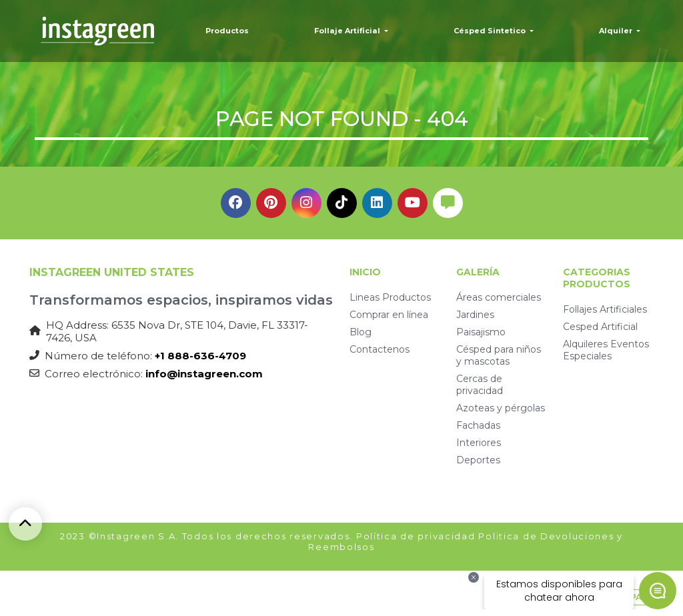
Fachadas (478, 425)
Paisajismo (481, 332)
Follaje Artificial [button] (348, 31)
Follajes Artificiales (605, 309)
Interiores (479, 443)
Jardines (475, 315)
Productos (227, 31)
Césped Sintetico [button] (491, 31)
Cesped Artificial (600, 327)
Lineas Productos (390, 297)
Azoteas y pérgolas (501, 408)
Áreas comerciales (499, 297)
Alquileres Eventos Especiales (606, 350)
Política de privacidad (416, 536)
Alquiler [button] (617, 31)
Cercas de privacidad (480, 385)
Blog (361, 332)
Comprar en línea (389, 315)
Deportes (478, 460)
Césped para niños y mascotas (499, 355)
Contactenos (380, 349)
